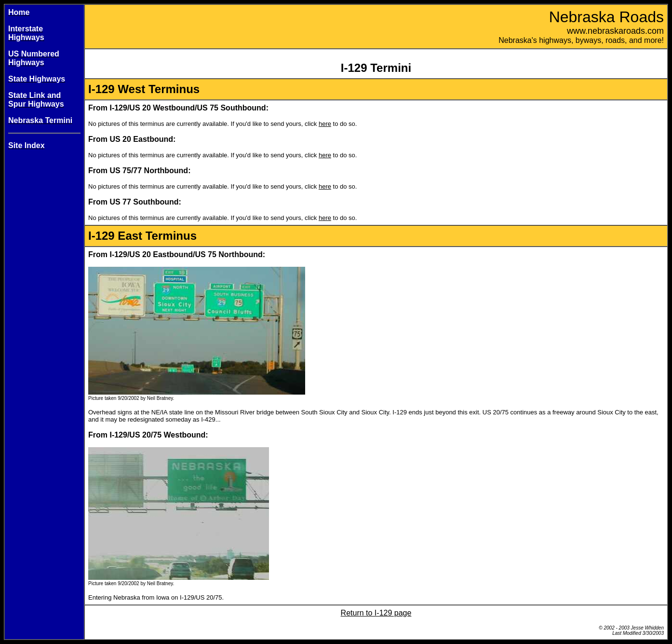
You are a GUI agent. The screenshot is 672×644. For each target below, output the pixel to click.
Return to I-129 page (376, 613)
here (325, 124)
